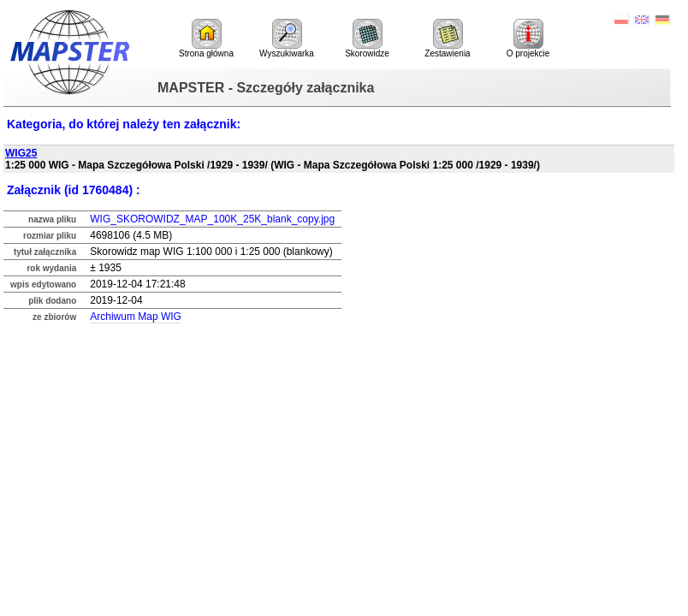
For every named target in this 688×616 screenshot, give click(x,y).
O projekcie (528, 38)
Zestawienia (447, 38)
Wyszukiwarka (287, 38)
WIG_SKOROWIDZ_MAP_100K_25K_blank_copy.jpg (212, 219)
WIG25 (21, 153)
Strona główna (206, 38)
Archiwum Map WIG (136, 317)
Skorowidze (367, 38)
